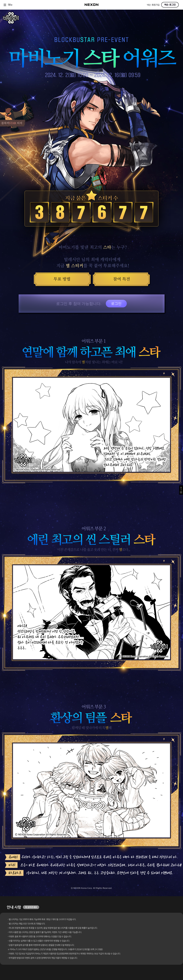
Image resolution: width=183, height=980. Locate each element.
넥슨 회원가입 (153, 5)
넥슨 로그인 (170, 5)
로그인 (116, 304)
